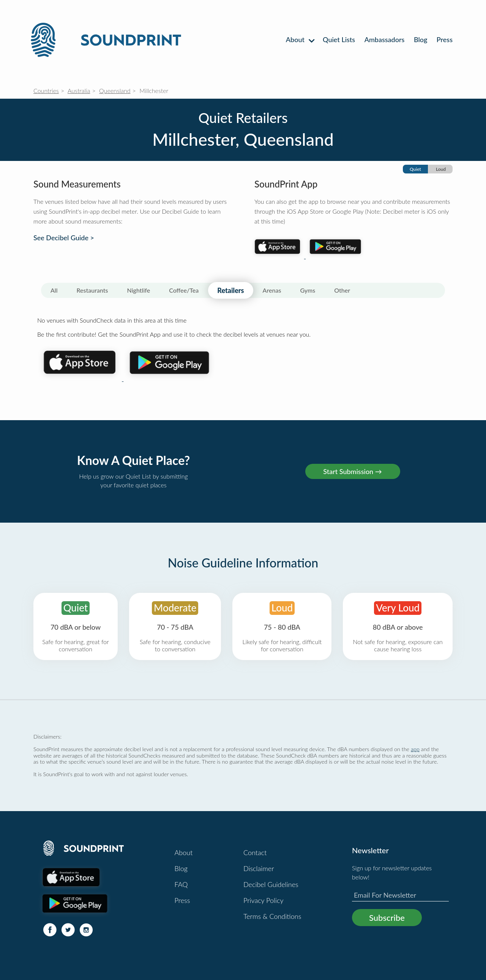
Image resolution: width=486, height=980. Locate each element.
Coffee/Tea (184, 290)
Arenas (272, 290)
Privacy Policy (264, 900)
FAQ (181, 884)
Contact (255, 852)
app (415, 749)
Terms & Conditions (272, 916)
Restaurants (92, 290)
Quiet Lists (339, 39)
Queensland (115, 91)
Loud (441, 169)
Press (445, 39)
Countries (46, 91)
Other (342, 290)
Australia (79, 91)
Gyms (308, 290)
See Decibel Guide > (64, 238)
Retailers (230, 290)
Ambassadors (385, 39)
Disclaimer (259, 868)
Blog (421, 39)
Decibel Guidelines (271, 884)
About (300, 39)
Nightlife (139, 290)
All (54, 290)
